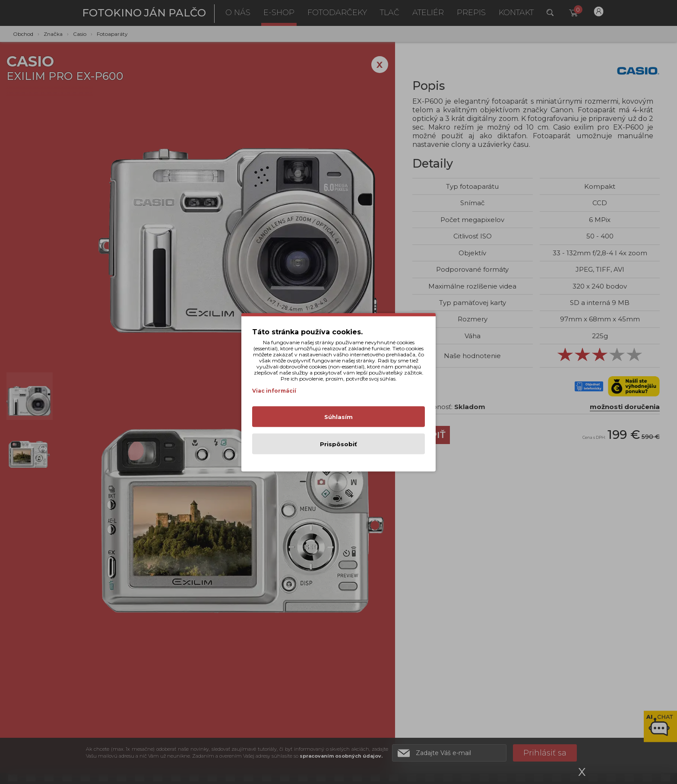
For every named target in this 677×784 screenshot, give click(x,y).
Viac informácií (274, 390)
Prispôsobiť (338, 444)
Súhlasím (338, 416)
